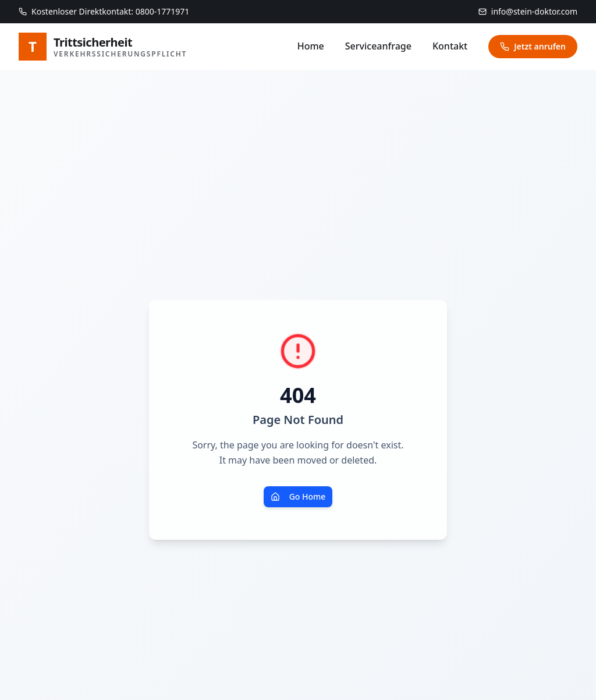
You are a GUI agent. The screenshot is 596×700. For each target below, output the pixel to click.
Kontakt (450, 46)
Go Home (298, 496)
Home (311, 46)
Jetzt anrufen (533, 46)
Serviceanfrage (378, 46)
